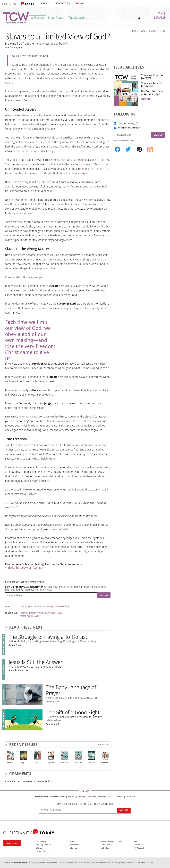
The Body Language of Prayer (71, 690)
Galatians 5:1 (99, 445)
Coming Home (127, 128)
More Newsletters (124, 141)
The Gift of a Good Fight (73, 712)
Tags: (8, 607)
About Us (45, 3)
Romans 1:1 (86, 169)
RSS (110, 797)
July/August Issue (157, 31)
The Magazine (78, 18)
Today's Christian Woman (46, 797)
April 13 (51, 763)
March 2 (92, 763)
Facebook (37, 781)
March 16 (78, 763)
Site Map (81, 797)
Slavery (49, 607)
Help (136, 841)
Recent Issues (23, 745)
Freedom (24, 607)
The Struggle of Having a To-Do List (48, 637)
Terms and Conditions (97, 797)
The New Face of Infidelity (151, 85)
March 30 (65, 763)
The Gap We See (43, 845)
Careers (72, 841)
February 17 (105, 763)
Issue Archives (129, 67)
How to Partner (42, 851)
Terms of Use (107, 845)
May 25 (10, 763)
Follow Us (73, 848)
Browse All (104, 745)
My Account (139, 848)
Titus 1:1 (98, 169)
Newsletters (63, 3)
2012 (143, 31)
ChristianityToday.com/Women (24, 568)
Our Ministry (41, 841)
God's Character (37, 607)
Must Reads (56, 18)
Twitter (48, 781)
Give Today (12, 843)
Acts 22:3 (59, 160)
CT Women (126, 124)
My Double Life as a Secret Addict (152, 93)
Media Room (74, 845)
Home (135, 31)
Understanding (62, 607)
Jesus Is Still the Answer (35, 662)
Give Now (80, 3)
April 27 (37, 763)
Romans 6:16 (29, 417)
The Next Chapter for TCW (152, 77)
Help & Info (130, 797)
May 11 (24, 763)
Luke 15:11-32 (36, 204)
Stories (39, 848)
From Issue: (12, 613)
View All (146, 99)
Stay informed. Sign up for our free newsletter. (85, 804)
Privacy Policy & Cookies (112, 841)
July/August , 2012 (54, 613)
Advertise (105, 848)
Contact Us (119, 797)
